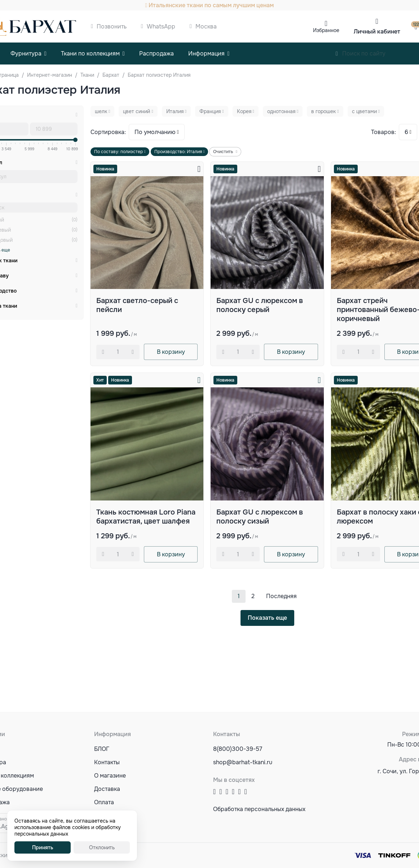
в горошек (323, 111)
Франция (210, 111)
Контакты (107, 762)
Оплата (104, 802)
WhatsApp (161, 26)
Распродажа (156, 54)
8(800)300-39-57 (238, 749)
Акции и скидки (116, 829)
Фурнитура (26, 54)
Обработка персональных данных (259, 809)
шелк (101, 111)
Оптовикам (109, 816)
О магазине (110, 776)
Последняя (281, 596)
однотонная (281, 111)
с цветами (364, 111)
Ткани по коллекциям (90, 54)
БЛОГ (102, 749)
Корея (244, 111)
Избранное (326, 30)
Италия (175, 111)
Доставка (107, 789)
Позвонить (112, 26)
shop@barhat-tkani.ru (243, 762)
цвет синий (136, 111)
